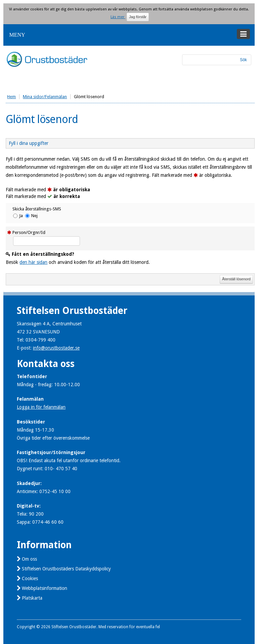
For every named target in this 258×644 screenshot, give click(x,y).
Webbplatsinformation (45, 588)
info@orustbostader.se (56, 348)
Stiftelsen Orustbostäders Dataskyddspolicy (66, 569)
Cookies (30, 578)
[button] (129, 35)
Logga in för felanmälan (41, 407)
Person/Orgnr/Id (29, 232)
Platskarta (32, 598)
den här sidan (33, 262)
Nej (34, 216)
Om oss (29, 559)
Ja (21, 216)
